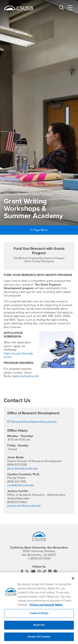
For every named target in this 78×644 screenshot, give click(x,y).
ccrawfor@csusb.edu (21, 485)
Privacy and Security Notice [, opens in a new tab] (46, 607)
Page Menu (39, 230)
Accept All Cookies (39, 639)
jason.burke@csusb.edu (23, 468)
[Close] (73, 580)
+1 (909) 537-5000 (39, 558)
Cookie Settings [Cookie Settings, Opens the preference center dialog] (39, 616)
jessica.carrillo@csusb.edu (24, 506)
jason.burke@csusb (26, 376)
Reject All (39, 627)
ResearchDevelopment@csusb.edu (34, 422)
